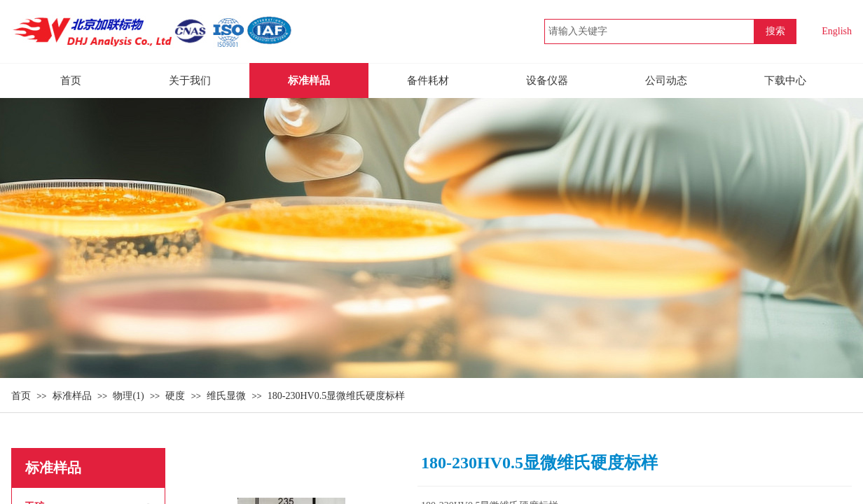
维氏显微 (226, 396)
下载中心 (785, 80)
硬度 (175, 396)
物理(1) (128, 396)
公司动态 (666, 80)
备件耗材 (428, 80)
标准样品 (72, 396)
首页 (21, 396)
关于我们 (190, 80)
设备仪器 (547, 80)
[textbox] (649, 31)
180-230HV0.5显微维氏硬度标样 (336, 396)
